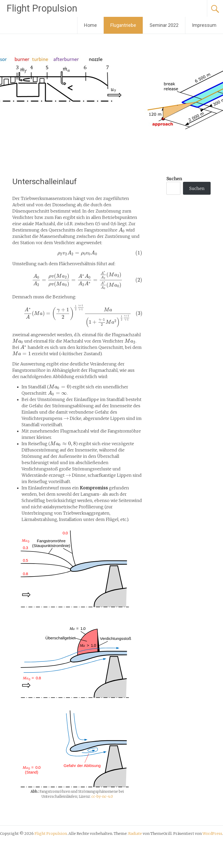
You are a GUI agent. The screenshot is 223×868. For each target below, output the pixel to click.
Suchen (174, 179)
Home (90, 25)
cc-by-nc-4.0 (102, 797)
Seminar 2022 (164, 25)
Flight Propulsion (42, 8)
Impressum (204, 25)
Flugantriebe (123, 25)
